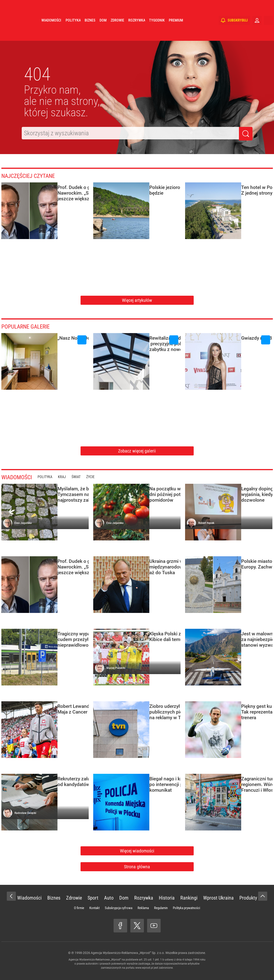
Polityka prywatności (186, 908)
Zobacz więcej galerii (137, 451)
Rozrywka (137, 34)
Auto (109, 898)
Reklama (143, 908)
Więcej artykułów (137, 300)
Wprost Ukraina (218, 898)
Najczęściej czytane (34, 175)
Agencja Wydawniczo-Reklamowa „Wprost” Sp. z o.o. (128, 953)
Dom (103, 34)
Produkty (248, 898)
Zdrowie (117, 34)
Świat (83, 477)
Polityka (73, 34)
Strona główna (137, 867)
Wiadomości (51, 34)
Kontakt (94, 908)
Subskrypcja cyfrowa (119, 908)
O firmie (79, 908)
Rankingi (189, 898)
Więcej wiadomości (137, 851)
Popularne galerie (31, 326)
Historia (167, 898)
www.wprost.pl (144, 968)
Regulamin (161, 908)
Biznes (90, 34)
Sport (93, 898)
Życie (97, 477)
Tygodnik (157, 34)
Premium (176, 34)
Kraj (69, 477)
